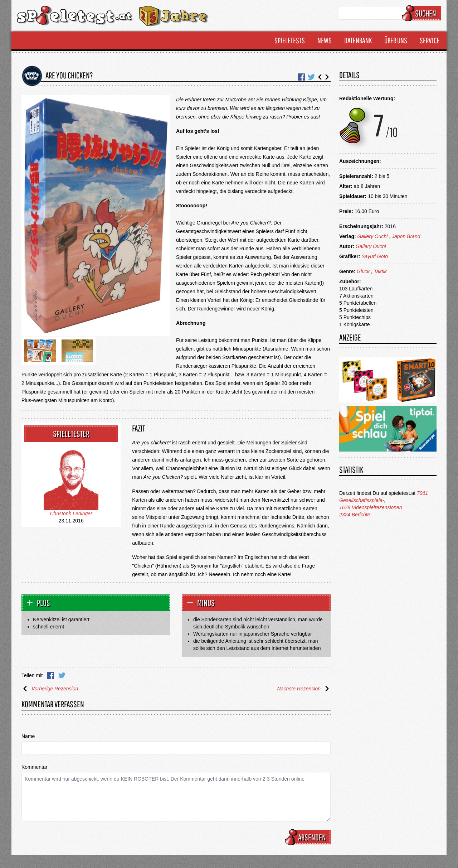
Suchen (422, 13)
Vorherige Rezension (50, 689)
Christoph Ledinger (71, 513)
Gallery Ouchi (373, 236)
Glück (363, 271)
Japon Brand (406, 236)
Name (28, 736)
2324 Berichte (355, 515)
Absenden (309, 837)
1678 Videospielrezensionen (371, 507)
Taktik (380, 271)
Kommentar (34, 767)
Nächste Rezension (304, 689)
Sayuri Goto (375, 256)
